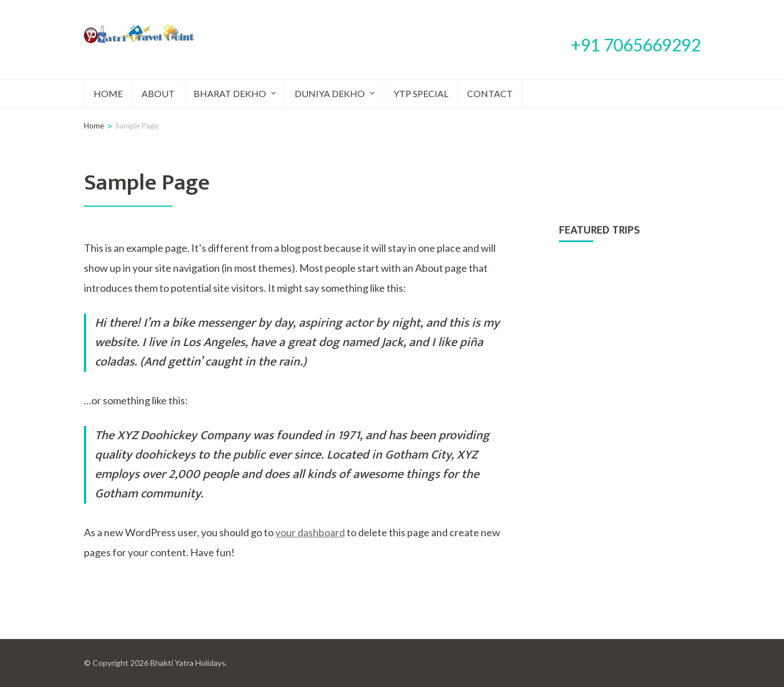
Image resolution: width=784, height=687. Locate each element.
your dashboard (310, 532)
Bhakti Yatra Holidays (188, 663)
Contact (490, 93)
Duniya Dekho (330, 93)
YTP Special (421, 93)
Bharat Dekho (230, 93)
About (158, 93)
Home (108, 93)
